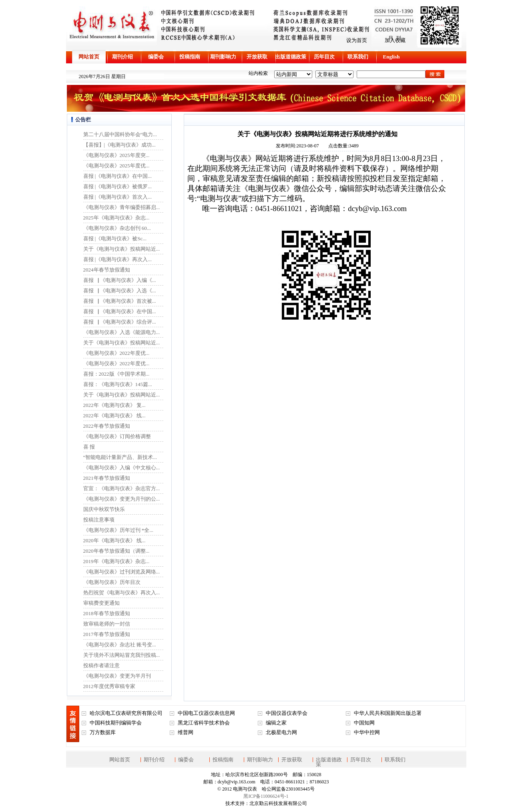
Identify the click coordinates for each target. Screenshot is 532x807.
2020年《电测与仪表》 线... (114, 540)
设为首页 (357, 40)
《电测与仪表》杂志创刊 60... (117, 228)
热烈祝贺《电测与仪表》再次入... (122, 593)
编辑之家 (276, 723)
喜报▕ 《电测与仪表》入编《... (120, 280)
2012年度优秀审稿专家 (109, 686)
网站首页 (89, 57)
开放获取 (257, 57)
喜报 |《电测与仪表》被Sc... (115, 238)
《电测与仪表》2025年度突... (116, 155)
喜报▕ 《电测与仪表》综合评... (120, 322)
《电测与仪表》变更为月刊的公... (122, 499)
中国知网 (364, 723)
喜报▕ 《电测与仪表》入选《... (120, 291)
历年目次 (324, 57)
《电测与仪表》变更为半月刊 (117, 676)
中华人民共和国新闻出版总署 (388, 713)
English (391, 57)
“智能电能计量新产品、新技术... (120, 457)
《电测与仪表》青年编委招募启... (122, 207)
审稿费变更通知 (101, 603)
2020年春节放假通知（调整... (116, 551)
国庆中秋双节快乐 (104, 509)
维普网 (186, 732)
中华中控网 (367, 732)
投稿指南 (190, 57)
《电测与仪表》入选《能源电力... (122, 332)
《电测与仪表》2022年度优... (116, 353)
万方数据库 (103, 732)
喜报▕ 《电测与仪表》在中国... (120, 311)
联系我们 (358, 57)
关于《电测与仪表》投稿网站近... (122, 249)
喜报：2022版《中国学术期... (116, 374)
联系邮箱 (434, 40)
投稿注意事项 (99, 520)
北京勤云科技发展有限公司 (278, 803)
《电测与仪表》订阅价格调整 (117, 436)
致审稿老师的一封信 (107, 624)
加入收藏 (395, 40)
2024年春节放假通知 (107, 270)
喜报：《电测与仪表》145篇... (118, 384)
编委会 (156, 57)
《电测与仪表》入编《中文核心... (122, 468)
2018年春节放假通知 (107, 613)
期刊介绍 (122, 57)
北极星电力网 (281, 732)
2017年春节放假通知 (107, 634)
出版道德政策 (291, 57)
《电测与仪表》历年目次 (112, 582)
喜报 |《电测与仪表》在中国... (118, 176)
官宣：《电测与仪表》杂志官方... (122, 488)
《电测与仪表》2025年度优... (116, 166)
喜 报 (89, 447)
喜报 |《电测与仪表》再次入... (118, 259)
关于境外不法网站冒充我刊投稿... (122, 655)
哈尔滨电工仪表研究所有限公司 (126, 713)
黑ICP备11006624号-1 (266, 796)
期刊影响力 (223, 57)
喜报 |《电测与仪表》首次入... (118, 197)
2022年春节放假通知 (107, 426)
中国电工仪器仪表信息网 (206, 713)
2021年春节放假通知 (107, 478)
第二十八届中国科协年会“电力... (120, 134)
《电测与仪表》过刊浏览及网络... (122, 572)
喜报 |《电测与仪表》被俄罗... (118, 186)
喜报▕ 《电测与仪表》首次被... (120, 301)
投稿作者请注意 (101, 665)
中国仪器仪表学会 (287, 713)
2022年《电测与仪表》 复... (114, 405)
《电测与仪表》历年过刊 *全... (118, 530)
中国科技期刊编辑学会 (116, 723)
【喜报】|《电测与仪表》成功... (119, 145)
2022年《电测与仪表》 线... (114, 416)
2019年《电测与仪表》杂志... (116, 561)
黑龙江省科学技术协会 (204, 723)
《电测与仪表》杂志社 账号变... (120, 645)
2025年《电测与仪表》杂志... (116, 218)
